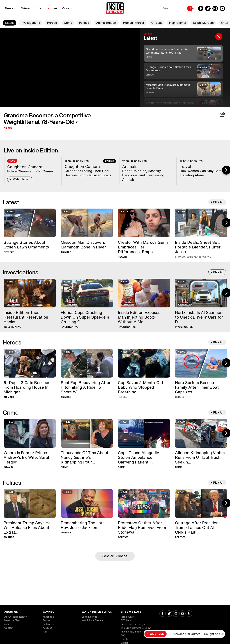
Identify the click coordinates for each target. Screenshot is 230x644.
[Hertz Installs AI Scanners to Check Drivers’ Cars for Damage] (201, 293)
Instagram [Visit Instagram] (48, 624)
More (65, 8)
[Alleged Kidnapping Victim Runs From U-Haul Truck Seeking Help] (201, 433)
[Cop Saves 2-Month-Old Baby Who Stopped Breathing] (144, 363)
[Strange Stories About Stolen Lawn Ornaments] (30, 223)
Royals (8, 467)
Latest (10, 23)
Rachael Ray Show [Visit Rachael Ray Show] (131, 632)
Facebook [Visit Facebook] (48, 617)
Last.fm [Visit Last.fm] (125, 639)
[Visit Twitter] (169, 614)
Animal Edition (106, 23)
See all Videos (115, 556)
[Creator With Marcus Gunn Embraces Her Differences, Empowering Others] (144, 223)
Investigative (12, 327)
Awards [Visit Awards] (8, 624)
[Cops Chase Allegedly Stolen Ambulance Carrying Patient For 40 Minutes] (144, 433)
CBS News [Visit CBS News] (127, 620)
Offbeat (157, 23)
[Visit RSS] (189, 614)
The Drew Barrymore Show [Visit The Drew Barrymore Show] (136, 628)
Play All (218, 202)
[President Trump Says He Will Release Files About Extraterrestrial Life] (30, 503)
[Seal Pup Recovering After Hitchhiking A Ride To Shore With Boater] (87, 363)
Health (122, 257)
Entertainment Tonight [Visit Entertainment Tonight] (133, 624)
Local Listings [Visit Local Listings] (89, 617)
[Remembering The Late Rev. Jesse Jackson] (87, 503)
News (9, 8)
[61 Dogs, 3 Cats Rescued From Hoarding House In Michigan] (30, 363)
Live (54, 8)
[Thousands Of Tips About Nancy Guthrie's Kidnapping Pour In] (87, 433)
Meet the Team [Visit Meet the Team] (13, 620)
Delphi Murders (203, 23)
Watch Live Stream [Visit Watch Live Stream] (92, 620)
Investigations (30, 23)
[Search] (176, 8)
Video (39, 8)
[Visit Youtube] (182, 614)
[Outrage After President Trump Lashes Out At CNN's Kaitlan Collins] (201, 503)
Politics (84, 23)
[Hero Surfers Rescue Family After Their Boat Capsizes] (201, 363)
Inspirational (178, 23)
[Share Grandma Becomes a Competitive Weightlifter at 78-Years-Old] (223, 115)
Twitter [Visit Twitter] (47, 620)
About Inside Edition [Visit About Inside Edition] (16, 617)
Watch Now (20, 179)
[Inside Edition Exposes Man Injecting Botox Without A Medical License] (144, 293)
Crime (25, 8)
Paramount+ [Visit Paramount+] (127, 617)
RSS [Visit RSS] (45, 632)
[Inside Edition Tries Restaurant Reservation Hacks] (30, 293)
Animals (150, 93)
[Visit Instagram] (176, 614)
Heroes (52, 23)
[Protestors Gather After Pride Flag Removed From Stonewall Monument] (144, 503)
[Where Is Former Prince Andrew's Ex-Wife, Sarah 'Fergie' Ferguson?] (30, 433)
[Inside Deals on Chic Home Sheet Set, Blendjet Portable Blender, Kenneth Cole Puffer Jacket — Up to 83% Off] (201, 223)
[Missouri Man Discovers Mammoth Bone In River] (87, 223)
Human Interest (134, 23)
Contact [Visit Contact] (9, 628)
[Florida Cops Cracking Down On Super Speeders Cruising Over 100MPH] (87, 293)
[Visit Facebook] (163, 614)
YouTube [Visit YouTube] (48, 628)
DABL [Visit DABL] (124, 635)
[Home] (115, 8)
